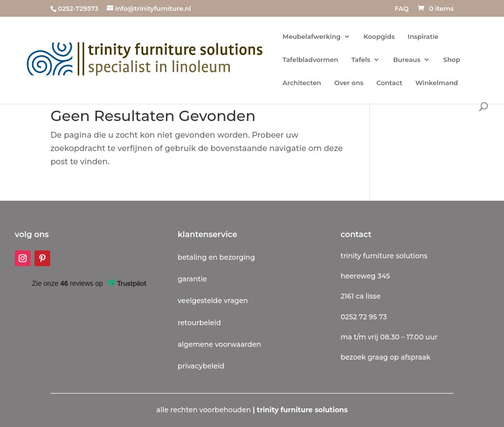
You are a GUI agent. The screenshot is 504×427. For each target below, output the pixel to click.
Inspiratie (423, 37)
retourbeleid (199, 323)
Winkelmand (437, 83)
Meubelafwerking (312, 37)
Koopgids (379, 37)
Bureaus (407, 60)
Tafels (361, 60)
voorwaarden (237, 344)
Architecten (302, 83)
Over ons (349, 83)
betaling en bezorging (216, 257)
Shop (452, 60)
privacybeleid (201, 366)
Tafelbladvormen (310, 60)
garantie (192, 279)
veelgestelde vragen (213, 301)
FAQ (402, 9)
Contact (390, 83)
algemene (195, 344)
